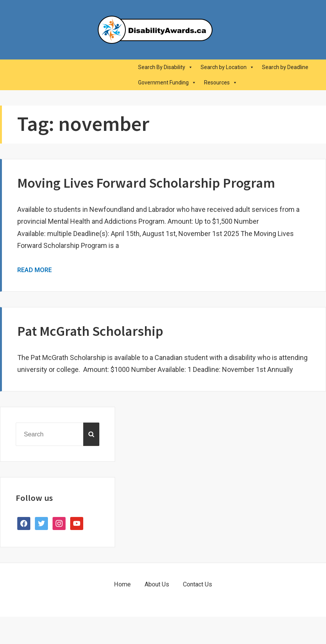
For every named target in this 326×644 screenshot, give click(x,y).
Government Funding (167, 83)
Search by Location (227, 67)
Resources (221, 83)
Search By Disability (165, 67)
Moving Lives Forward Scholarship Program (146, 183)
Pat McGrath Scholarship (90, 331)
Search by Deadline (285, 67)
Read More (35, 270)
